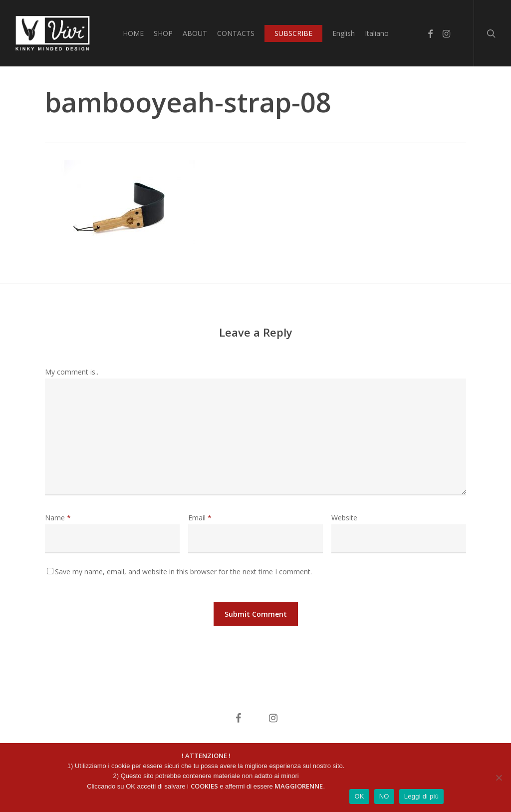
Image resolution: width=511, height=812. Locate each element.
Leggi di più (422, 796)
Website (344, 518)
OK (359, 796)
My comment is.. (72, 372)
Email (200, 518)
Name (58, 518)
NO (384, 796)
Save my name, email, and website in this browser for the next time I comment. (183, 572)
